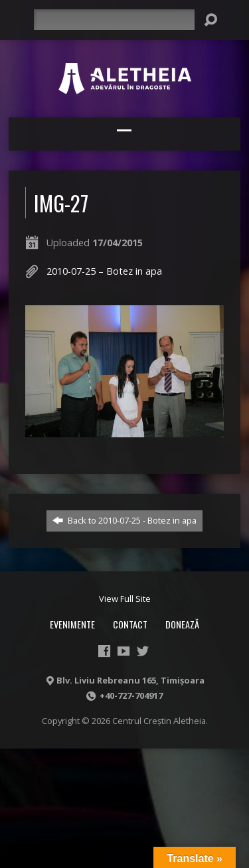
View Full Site (125, 599)
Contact (130, 624)
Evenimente (72, 624)
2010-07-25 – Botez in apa (104, 271)
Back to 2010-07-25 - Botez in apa (124, 520)
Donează (182, 624)
